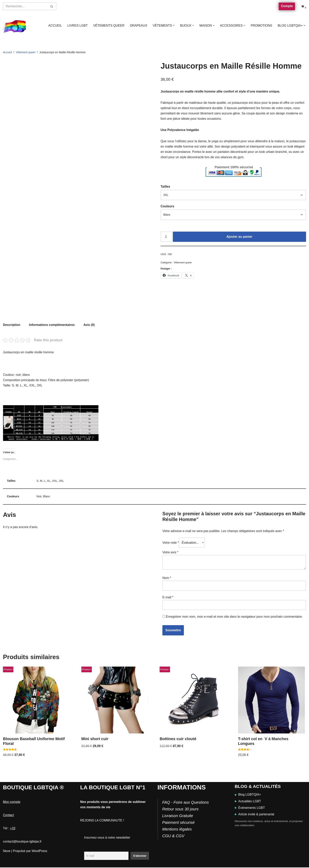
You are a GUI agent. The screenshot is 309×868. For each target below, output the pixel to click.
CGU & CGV (173, 836)
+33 (13, 829)
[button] (173, 25)
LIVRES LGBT (77, 26)
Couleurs (167, 207)
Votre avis (170, 553)
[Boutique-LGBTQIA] (15, 26)
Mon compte (12, 802)
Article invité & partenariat (254, 815)
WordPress (40, 852)
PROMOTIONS (261, 26)
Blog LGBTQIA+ (248, 795)
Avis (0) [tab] (89, 325)
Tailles (165, 187)
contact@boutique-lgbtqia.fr (22, 842)
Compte (287, 6)
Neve (7, 852)
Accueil (7, 52)
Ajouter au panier (239, 237)
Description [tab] (12, 325)
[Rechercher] (25, 6)
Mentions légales (177, 830)
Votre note (171, 543)
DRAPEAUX (138, 26)
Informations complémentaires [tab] (52, 325)
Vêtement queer (26, 52)
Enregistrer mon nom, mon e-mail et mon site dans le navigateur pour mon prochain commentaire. (234, 617)
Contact (8, 816)
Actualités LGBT (248, 802)
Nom (167, 578)
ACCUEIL (54, 26)
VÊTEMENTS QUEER (108, 26)
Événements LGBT (250, 808)
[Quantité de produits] (166, 237)
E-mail (168, 598)
